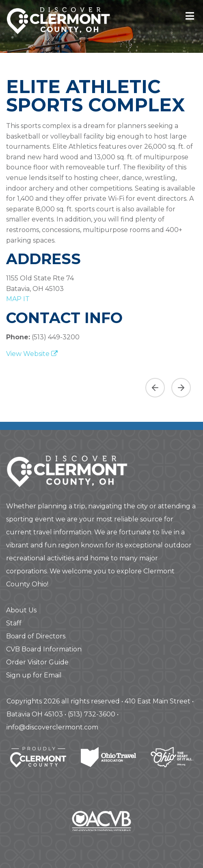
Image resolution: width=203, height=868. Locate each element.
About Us (21, 610)
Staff (14, 623)
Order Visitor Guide (37, 662)
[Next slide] (181, 388)
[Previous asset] (155, 388)
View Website (32, 354)
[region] (101, 384)
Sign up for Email (34, 675)
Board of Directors (36, 636)
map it (18, 299)
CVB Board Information (44, 649)
